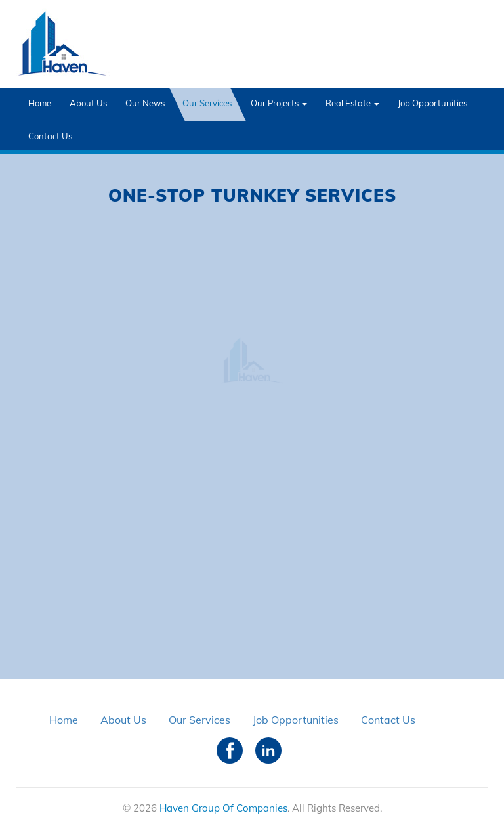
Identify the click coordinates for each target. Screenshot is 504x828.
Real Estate (352, 103)
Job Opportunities (432, 103)
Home (40, 103)
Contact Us (50, 136)
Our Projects (279, 103)
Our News (145, 103)
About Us (88, 103)
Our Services (207, 103)
